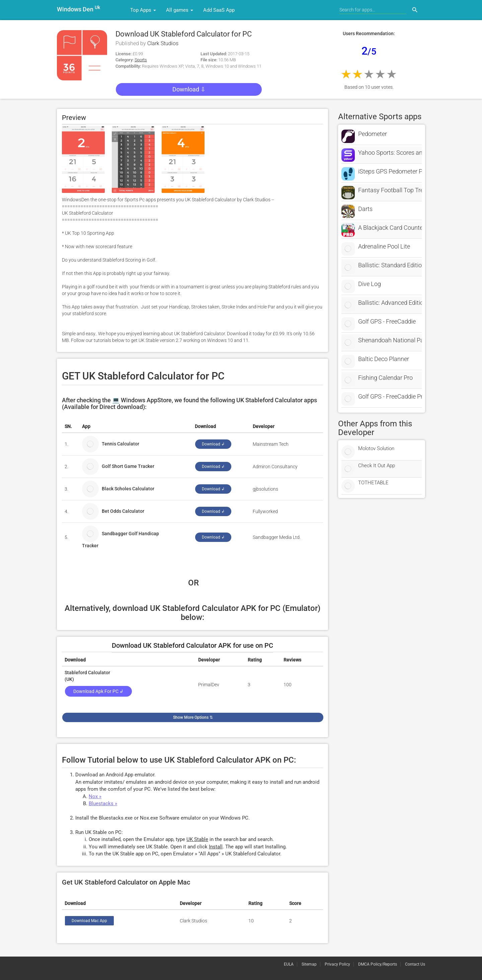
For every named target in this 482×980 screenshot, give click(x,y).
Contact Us (415, 964)
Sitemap (309, 964)
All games (180, 10)
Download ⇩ (189, 89)
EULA (289, 964)
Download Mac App (89, 921)
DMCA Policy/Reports (378, 964)
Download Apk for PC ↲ (98, 691)
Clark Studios (163, 43)
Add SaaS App (219, 10)
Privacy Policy (337, 964)
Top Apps (143, 10)
